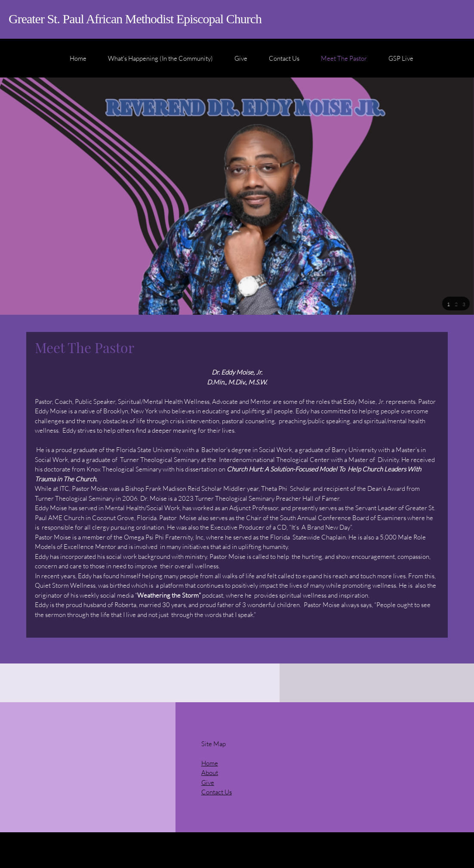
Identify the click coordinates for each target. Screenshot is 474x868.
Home (210, 763)
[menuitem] (78, 62)
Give (208, 782)
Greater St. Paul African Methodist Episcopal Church (135, 19)
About (210, 772)
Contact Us (217, 792)
